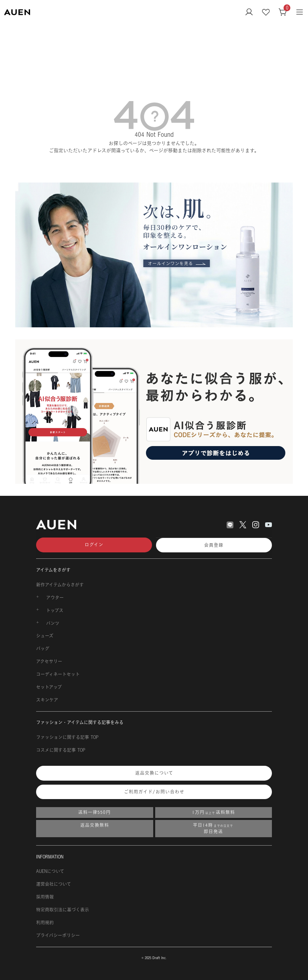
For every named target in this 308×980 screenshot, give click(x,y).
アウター (55, 598)
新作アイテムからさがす (60, 585)
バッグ (43, 649)
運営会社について (54, 884)
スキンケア (47, 700)
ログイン (94, 545)
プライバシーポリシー (58, 935)
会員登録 (214, 545)
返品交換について (154, 773)
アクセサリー (49, 661)
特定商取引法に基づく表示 (63, 910)
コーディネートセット (58, 674)
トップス (55, 611)
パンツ (53, 623)
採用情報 (45, 897)
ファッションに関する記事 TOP (67, 737)
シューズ (45, 636)
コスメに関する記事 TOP (61, 750)
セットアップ (49, 687)
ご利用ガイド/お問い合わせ (154, 792)
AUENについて (50, 871)
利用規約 (45, 923)
